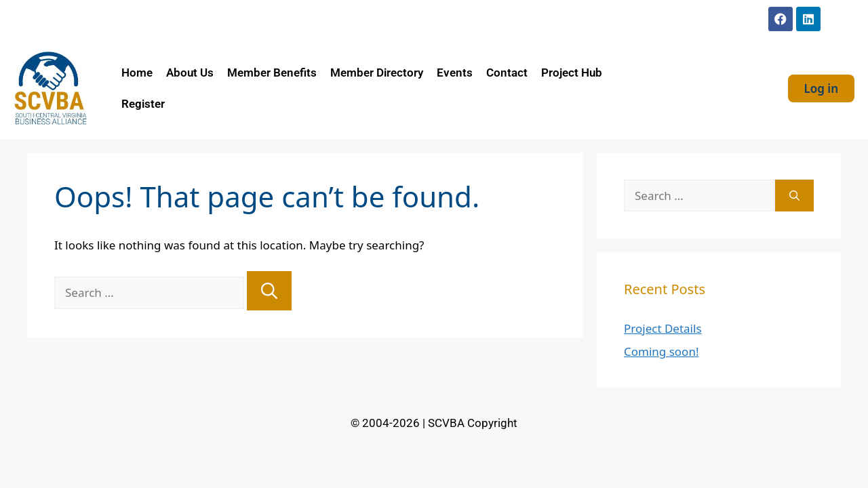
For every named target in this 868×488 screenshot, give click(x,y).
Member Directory (377, 73)
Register (143, 104)
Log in (822, 88)
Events (455, 73)
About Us (190, 73)
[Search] (269, 291)
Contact (507, 73)
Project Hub (572, 73)
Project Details (663, 328)
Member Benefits (272, 73)
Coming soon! (661, 351)
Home (137, 73)
